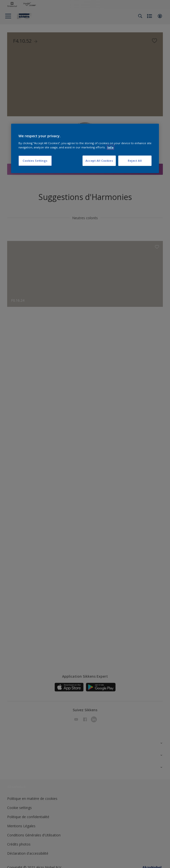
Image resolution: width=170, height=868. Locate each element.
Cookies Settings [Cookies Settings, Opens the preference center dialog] (35, 161)
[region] (85, 148)
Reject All (135, 161)
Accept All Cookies (99, 161)
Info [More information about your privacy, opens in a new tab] (110, 147)
